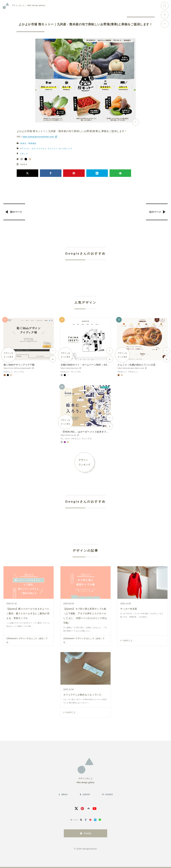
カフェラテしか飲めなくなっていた (82, 695)
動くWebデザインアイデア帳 (19, 365)
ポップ (25, 154)
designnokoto (90, 849)
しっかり (66, 439)
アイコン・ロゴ (29, 149)
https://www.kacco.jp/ (69, 368)
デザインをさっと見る (8, 355)
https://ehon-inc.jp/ (68, 435)
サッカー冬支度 (129, 609)
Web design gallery (29, 5)
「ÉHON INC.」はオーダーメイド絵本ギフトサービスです (92, 432)
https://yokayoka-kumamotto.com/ (38, 137)
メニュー (53, 149)
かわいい (66, 372)
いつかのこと (126, 640)
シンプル (20, 372)
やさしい (9, 372)
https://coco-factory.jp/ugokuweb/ (17, 368)
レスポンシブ (66, 149)
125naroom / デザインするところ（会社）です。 (27, 640)
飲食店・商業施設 (28, 143)
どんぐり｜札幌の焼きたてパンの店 (137, 365)
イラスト (43, 149)
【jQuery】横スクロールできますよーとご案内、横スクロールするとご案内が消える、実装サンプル (28, 613)
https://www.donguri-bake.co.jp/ (131, 368)
